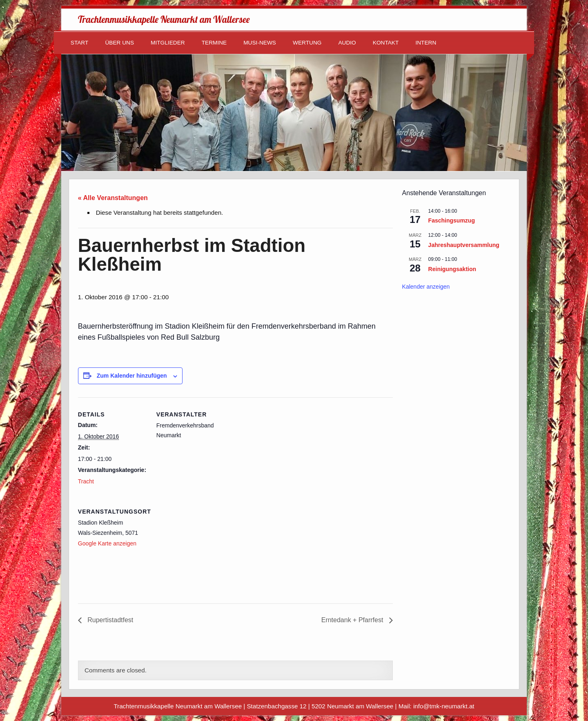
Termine (214, 43)
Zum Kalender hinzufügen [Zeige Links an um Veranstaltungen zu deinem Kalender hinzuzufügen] (132, 376)
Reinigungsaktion (452, 269)
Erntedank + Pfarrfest (353, 620)
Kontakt (386, 43)
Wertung (307, 43)
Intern (426, 43)
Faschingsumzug (452, 220)
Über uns (119, 43)
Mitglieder (168, 43)
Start (80, 43)
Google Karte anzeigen (107, 543)
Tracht (86, 481)
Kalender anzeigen (426, 287)
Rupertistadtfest (110, 620)
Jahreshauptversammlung (464, 245)
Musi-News (260, 43)
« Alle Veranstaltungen (113, 198)
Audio (347, 43)
